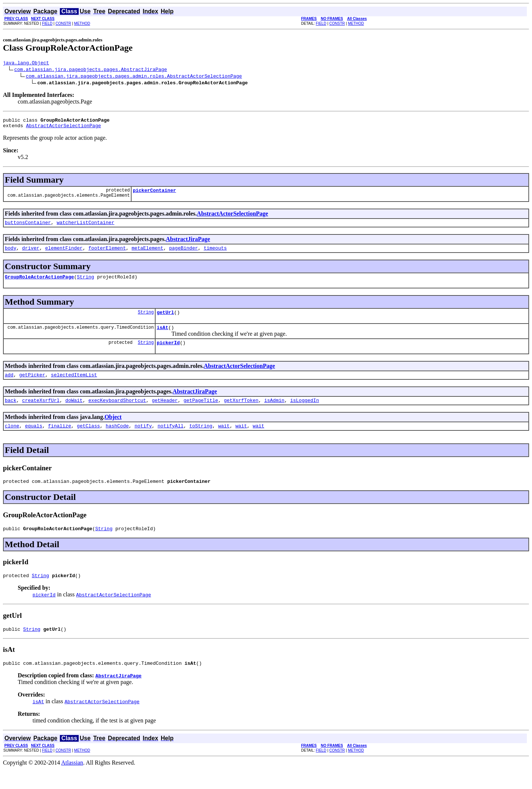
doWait (74, 413)
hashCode (117, 440)
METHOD (82, 23)
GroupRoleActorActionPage (39, 284)
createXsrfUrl (41, 413)
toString (201, 440)
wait (224, 440)
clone (12, 440)
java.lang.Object (26, 64)
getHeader (165, 413)
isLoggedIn (304, 413)
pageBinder (184, 254)
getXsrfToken (241, 413)
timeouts (215, 254)
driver (31, 254)
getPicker (32, 387)
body (11, 254)
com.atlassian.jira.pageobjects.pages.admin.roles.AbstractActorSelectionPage (134, 77)
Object (113, 430)
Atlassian (72, 783)
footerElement (107, 254)
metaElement (147, 254)
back (11, 413)
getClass (88, 440)
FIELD (47, 23)
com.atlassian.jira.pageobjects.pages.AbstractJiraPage (91, 70)
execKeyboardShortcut (117, 413)
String (86, 284)
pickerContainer (154, 194)
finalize (59, 440)
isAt (162, 337)
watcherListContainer (85, 228)
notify (143, 440)
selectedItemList (74, 387)
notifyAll (171, 440)
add (9, 387)
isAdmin (274, 413)
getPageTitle (201, 413)
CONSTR (63, 23)
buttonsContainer (28, 228)
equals (34, 440)
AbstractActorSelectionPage (63, 129)
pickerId (168, 353)
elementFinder (64, 254)
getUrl (165, 321)
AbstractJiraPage (188, 245)
